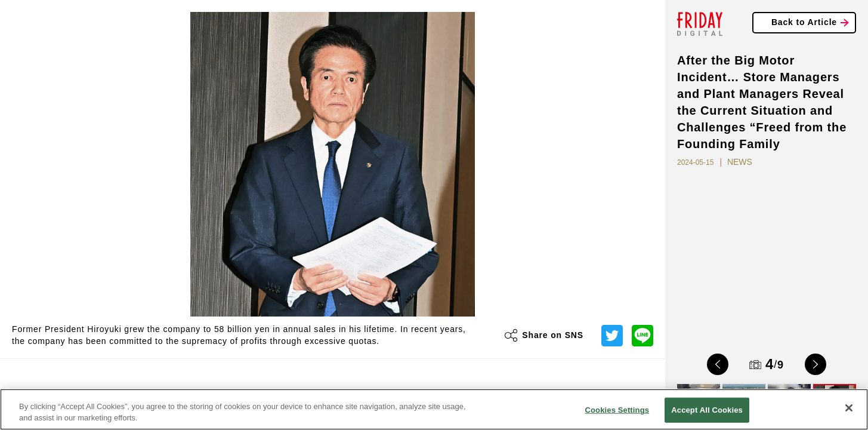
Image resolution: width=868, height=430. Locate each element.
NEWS (740, 162)
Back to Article (804, 22)
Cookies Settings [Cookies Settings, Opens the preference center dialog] (617, 410)
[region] (434, 409)
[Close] (849, 408)
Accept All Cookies (707, 410)
